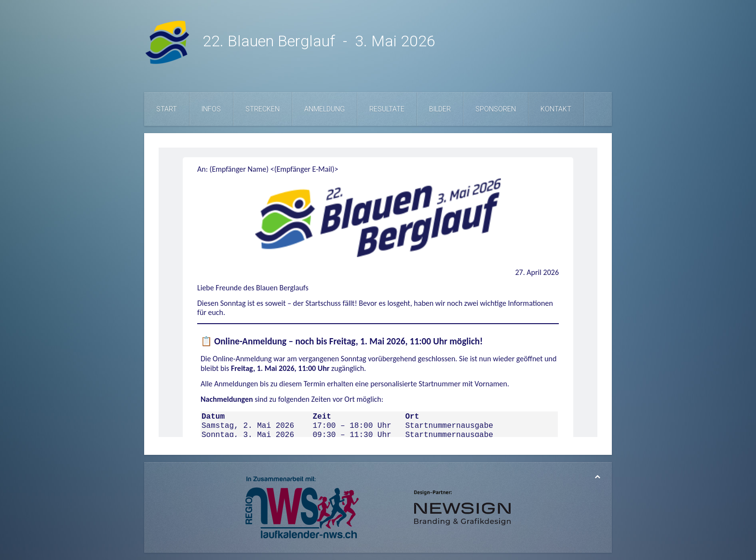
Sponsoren (496, 109)
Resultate (387, 109)
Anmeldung (324, 109)
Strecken (263, 109)
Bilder (440, 109)
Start (167, 109)
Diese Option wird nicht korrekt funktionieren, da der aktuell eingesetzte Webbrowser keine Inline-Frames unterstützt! (378, 292)
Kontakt (556, 109)
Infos (211, 109)
